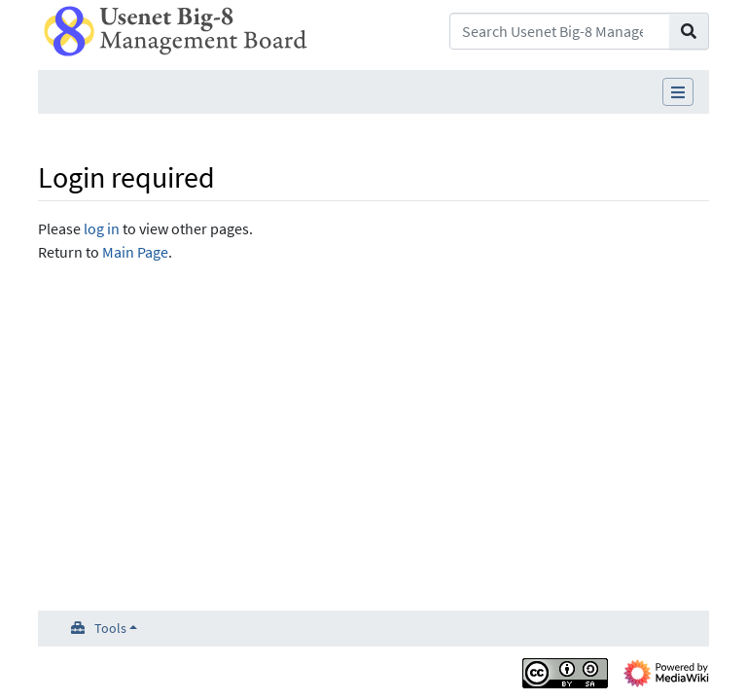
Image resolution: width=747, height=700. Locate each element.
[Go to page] (689, 31)
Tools (110, 628)
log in (102, 228)
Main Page (135, 252)
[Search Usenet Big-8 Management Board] (560, 31)
